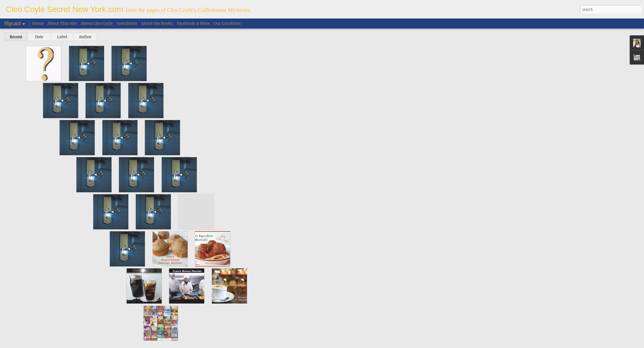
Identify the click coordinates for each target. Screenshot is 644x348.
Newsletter (127, 23)
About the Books (157, 23)
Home (38, 23)
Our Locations (227, 23)
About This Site (62, 23)
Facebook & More (193, 23)
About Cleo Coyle (97, 23)
